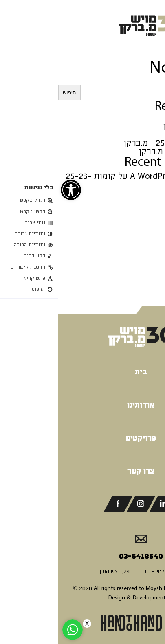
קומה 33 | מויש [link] (138, 135)
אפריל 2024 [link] (143, 268)
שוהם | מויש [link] (143, 117)
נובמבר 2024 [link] (142, 234)
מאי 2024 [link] (148, 260)
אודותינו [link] (82, 405)
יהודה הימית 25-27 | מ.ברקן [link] (115, 143)
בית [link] (83, 372)
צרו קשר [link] (82, 471)
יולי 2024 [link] (148, 251)
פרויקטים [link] (83, 438)
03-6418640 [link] (83, 556)
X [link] (29, 624)
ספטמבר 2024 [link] (140, 242)
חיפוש (154, 81)
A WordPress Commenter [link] (118, 176)
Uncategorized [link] (138, 290)
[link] (13, 190)
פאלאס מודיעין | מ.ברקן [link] (123, 152)
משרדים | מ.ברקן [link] (135, 126)
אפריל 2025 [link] (143, 225)
